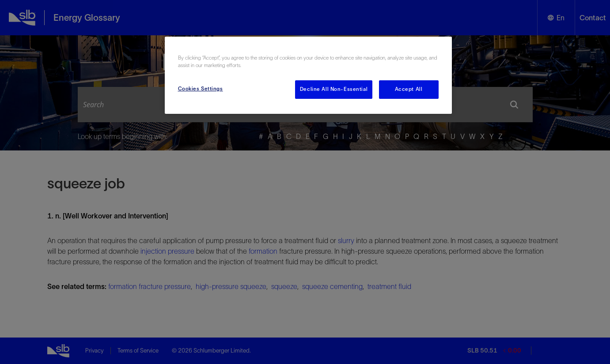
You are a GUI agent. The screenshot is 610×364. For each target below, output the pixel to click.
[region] (308, 75)
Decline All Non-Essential (334, 89)
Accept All (409, 89)
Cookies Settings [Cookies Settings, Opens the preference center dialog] (201, 89)
